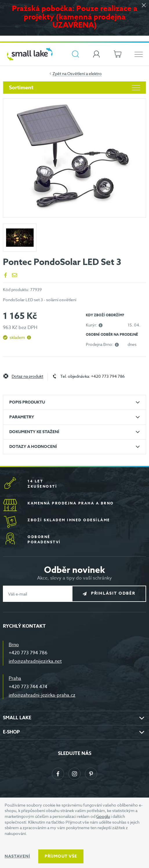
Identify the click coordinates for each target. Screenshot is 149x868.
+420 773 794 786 (28, 653)
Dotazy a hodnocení (33, 447)
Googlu (103, 816)
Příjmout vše (61, 856)
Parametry (22, 417)
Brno (14, 645)
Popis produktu (27, 402)
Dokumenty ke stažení (34, 432)
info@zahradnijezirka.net (35, 661)
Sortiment (74, 88)
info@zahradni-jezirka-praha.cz (42, 695)
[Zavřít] (144, 6)
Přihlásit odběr (113, 594)
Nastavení (17, 856)
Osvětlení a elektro (85, 73)
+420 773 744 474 (28, 687)
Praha (15, 678)
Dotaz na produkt (27, 376)
